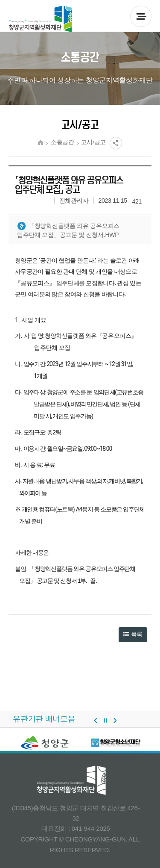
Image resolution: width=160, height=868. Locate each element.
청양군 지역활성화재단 (40, 19)
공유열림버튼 (116, 143)
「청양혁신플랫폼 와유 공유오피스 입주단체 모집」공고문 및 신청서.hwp (68, 230)
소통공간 (63, 142)
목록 (133, 634)
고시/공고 (94, 142)
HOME (41, 142)
